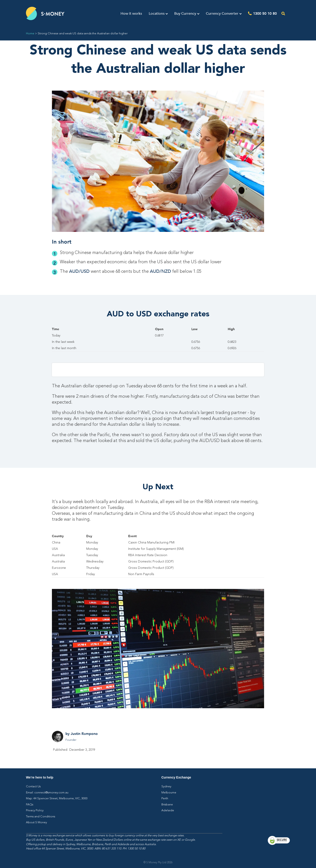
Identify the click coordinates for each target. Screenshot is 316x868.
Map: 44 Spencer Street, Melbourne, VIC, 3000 (57, 799)
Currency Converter (222, 14)
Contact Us (33, 787)
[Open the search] (283, 13)
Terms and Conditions (41, 817)
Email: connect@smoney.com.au (47, 793)
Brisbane (167, 805)
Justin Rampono (84, 733)
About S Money (36, 822)
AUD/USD (79, 271)
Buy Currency (185, 14)
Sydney (166, 787)
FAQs (30, 805)
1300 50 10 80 (265, 13)
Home (30, 34)
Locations (157, 14)
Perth (165, 799)
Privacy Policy (35, 810)
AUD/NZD (160, 271)
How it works (131, 14)
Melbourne (169, 793)
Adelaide (168, 810)
